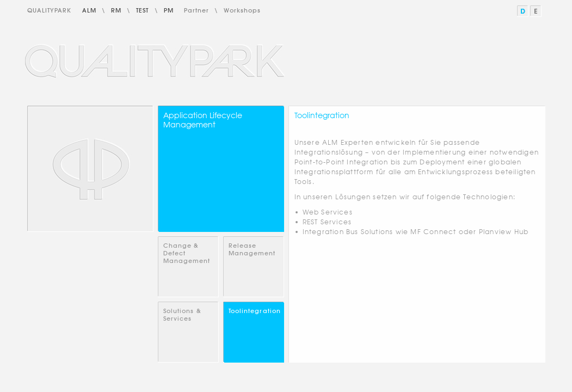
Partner (197, 10)
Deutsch (524, 11)
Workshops (242, 10)
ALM (89, 10)
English (536, 11)
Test (142, 10)
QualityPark (50, 10)
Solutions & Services (182, 315)
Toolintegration (255, 311)
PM (169, 10)
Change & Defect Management (187, 253)
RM (116, 10)
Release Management (252, 249)
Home (90, 169)
